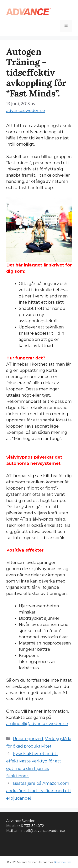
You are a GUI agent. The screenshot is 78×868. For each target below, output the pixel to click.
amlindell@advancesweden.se (37, 724)
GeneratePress (62, 862)
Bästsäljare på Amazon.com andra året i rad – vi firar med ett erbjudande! (39, 791)
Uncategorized (28, 739)
